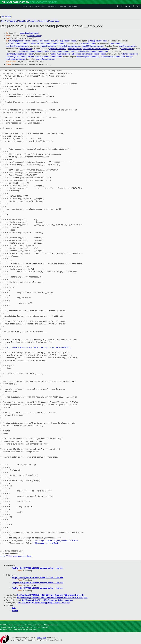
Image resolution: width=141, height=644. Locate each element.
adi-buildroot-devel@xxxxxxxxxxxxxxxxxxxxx (89, 54)
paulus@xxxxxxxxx (88, 43)
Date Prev (5, 21)
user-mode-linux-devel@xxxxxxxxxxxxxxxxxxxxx (89, 51)
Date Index (44, 21)
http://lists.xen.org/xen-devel (16, 556)
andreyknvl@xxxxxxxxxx (60, 54)
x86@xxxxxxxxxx (75, 49)
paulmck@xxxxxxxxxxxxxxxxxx (31, 51)
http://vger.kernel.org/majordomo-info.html (56, 541)
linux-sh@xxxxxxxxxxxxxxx (66, 41)
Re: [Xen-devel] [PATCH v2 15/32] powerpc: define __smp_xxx (38, 568)
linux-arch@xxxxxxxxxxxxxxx (69, 46)
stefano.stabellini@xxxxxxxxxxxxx (20, 54)
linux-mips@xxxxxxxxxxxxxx (20, 41)
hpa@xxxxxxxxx (117, 43)
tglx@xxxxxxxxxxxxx (130, 54)
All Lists (8, 17)
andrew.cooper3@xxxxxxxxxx (88, 57)
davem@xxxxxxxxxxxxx (45, 59)
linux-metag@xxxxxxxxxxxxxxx (18, 57)
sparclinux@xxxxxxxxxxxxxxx (17, 46)
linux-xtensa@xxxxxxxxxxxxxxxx (57, 51)
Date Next (13, 21)
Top (2, 17)
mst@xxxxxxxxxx (34, 36)
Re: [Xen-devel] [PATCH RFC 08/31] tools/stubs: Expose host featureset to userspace (52, 598)
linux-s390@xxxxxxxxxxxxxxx (93, 46)
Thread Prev (23, 21)
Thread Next (34, 21)
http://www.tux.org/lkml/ (46, 543)
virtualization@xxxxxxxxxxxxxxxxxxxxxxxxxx (48, 43)
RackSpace (42, 638)
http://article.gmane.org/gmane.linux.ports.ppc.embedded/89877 (39, 347)
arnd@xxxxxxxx (26, 49)
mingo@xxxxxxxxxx (48, 46)
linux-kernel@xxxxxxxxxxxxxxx (113, 57)
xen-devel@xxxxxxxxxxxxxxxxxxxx (96, 49)
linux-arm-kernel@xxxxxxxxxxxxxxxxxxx (46, 57)
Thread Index (54, 21)
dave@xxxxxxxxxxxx (127, 46)
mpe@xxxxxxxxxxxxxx (58, 49)
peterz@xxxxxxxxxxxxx (97, 41)
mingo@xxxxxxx (127, 49)
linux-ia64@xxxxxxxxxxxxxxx (43, 41)
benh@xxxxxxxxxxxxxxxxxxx (18, 43)
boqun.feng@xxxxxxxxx (29, 33)
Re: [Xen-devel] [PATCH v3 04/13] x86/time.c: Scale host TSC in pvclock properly (50, 595)
